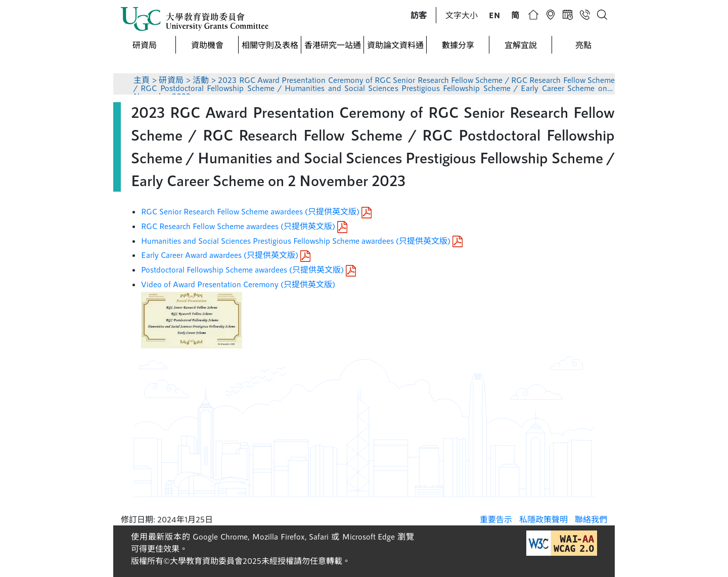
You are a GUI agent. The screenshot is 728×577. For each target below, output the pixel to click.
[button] (419, 15)
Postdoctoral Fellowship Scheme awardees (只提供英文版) (248, 269)
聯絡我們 (591, 519)
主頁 (142, 80)
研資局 (145, 45)
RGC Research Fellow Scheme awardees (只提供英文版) (244, 226)
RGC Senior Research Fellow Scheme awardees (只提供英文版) (256, 211)
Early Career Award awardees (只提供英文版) (226, 255)
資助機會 (207, 45)
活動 (201, 80)
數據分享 (458, 45)
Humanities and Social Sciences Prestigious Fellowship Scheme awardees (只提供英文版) (302, 240)
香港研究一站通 (333, 45)
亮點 (583, 45)
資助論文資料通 (395, 45)
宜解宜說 (521, 45)
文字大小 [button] (462, 15)
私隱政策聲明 (543, 519)
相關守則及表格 (270, 45)
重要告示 (496, 519)
